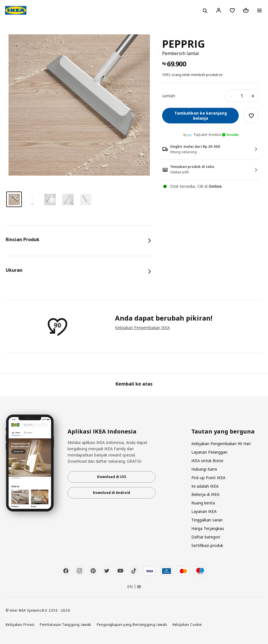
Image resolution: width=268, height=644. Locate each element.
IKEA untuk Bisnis (207, 461)
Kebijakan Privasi (20, 624)
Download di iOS (112, 477)
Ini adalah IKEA (205, 486)
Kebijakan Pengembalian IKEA (142, 328)
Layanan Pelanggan (209, 452)
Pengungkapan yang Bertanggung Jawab (132, 624)
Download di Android (111, 493)
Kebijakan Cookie (187, 624)
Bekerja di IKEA (205, 494)
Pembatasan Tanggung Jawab (65, 624)
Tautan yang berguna (223, 432)
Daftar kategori (206, 537)
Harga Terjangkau (208, 528)
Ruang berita (203, 503)
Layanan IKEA (204, 511)
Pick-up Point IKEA (208, 478)
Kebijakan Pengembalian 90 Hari (221, 444)
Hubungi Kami (204, 469)
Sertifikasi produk (207, 545)
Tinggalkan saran (207, 520)
